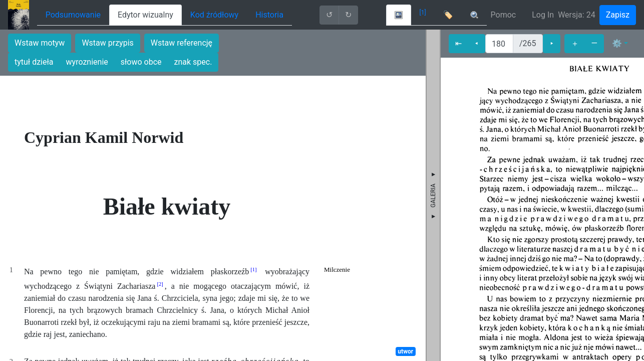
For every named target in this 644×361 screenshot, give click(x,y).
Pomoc (504, 15)
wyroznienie (87, 62)
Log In (543, 15)
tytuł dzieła (34, 62)
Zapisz (618, 15)
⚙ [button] (617, 43)
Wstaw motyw (40, 43)
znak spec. (193, 62)
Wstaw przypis (107, 43)
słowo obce (141, 62)
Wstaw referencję (182, 43)
